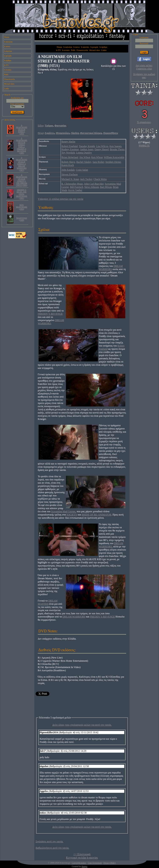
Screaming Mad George (63, 511)
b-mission (8, 42)
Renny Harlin (68, 142)
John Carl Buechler (94, 184)
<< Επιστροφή (82, 854)
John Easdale (68, 170)
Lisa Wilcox (102, 146)
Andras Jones (87, 149)
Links (7, 88)
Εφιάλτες (50, 133)
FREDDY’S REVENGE (50, 314)
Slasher (75, 133)
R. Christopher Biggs (72, 184)
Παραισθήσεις (111, 133)
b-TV (7, 65)
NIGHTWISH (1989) (22, 219)
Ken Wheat (97, 157)
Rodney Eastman (70, 149)
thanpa (84, 866)
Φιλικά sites (9, 84)
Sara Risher (98, 162)
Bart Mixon (106, 187)
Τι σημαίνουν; (144, 122)
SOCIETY (72, 515)
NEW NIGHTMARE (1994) (22, 207)
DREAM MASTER (48, 602)
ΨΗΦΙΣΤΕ (144, 146)
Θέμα (40, 133)
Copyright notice (79, 863)
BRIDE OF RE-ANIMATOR (96, 515)
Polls (6, 74)
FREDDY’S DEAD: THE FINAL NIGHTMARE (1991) (22, 194)
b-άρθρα (8, 60)
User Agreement (95, 863)
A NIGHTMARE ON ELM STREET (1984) (22, 129)
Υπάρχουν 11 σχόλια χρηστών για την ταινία (61, 199)
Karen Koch (68, 165)
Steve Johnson (91, 187)
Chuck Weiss (100, 179)
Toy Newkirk (68, 153)
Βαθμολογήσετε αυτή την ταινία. (52, 848)
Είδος (41, 126)
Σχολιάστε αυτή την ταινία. (50, 841)
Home (7, 37)
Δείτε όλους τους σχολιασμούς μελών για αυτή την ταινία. (82, 725)
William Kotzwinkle (114, 157)
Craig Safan (82, 170)
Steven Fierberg (70, 174)
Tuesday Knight (87, 146)
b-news (7, 46)
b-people (8, 56)
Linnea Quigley (84, 153)
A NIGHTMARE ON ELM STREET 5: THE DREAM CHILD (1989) (22, 180)
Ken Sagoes (115, 146)
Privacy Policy (110, 863)
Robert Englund (70, 146)
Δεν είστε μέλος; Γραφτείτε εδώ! (144, 67)
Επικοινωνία (10, 79)
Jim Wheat (85, 157)
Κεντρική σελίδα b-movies (82, 858)
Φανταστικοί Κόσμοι (91, 133)
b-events (8, 70)
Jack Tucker (86, 179)
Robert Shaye (68, 162)
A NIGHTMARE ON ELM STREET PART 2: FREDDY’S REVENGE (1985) (22, 146)
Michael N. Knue (70, 179)
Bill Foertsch (77, 187)
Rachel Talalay (84, 162)
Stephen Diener (113, 162)
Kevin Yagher (75, 190)
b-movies (8, 51)
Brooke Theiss (117, 149)
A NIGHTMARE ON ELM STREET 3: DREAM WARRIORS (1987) (22, 164)
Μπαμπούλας (63, 133)
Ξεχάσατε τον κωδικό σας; (144, 76)
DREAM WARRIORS (111, 268)
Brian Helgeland (70, 157)
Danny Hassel (102, 149)
